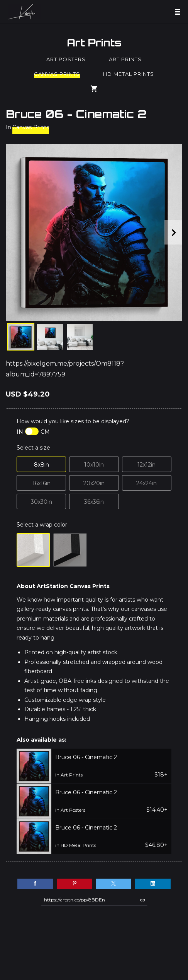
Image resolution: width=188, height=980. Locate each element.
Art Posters (66, 59)
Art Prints (94, 43)
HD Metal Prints (129, 74)
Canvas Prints (57, 74)
